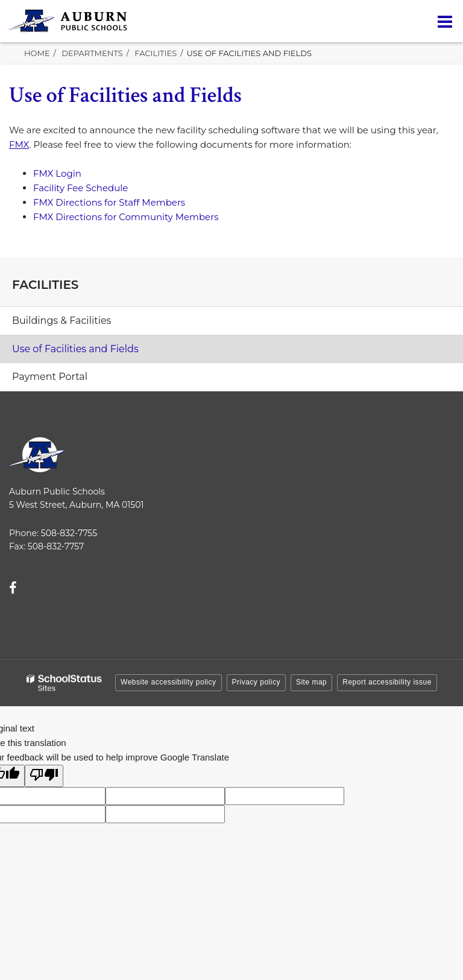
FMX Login (57, 173)
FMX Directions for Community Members (126, 217)
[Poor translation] (44, 776)
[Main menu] (445, 21)
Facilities (156, 53)
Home (37, 53)
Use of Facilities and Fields (75, 349)
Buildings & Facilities (61, 321)
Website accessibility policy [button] (169, 682)
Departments (92, 53)
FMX (19, 144)
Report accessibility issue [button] (387, 682)
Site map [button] (311, 682)
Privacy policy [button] (256, 682)
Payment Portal (70, 380)
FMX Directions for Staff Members (109, 202)
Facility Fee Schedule (80, 188)
